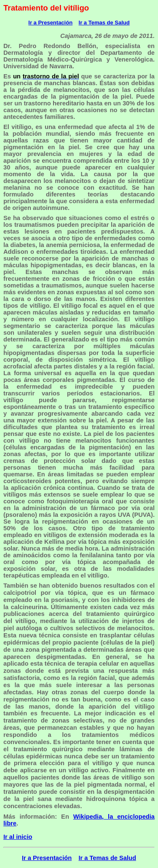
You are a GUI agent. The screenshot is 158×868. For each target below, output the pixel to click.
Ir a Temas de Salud (104, 23)
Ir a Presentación (50, 23)
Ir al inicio (18, 837)
